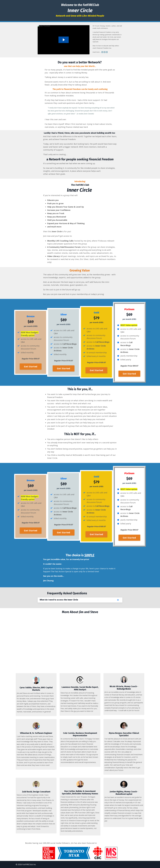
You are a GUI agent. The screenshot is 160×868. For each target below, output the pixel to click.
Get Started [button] (31, 366)
